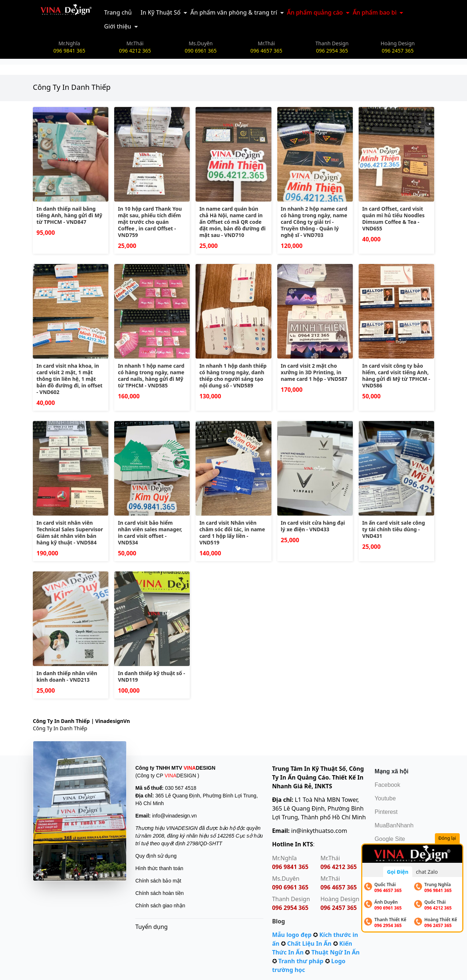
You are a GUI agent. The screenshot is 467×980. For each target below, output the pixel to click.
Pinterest (386, 812)
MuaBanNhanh (394, 825)
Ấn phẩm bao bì (375, 12)
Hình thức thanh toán (159, 868)
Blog (279, 921)
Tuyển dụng (152, 927)
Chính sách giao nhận (160, 906)
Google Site (390, 839)
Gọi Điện (398, 872)
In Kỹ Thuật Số (161, 12)
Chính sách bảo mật (158, 881)
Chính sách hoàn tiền (160, 893)
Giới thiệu (117, 26)
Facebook (387, 785)
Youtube (385, 798)
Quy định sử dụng (156, 856)
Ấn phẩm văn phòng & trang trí (234, 12)
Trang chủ (118, 12)
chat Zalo (427, 872)
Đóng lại (448, 839)
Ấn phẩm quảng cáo (315, 12)
